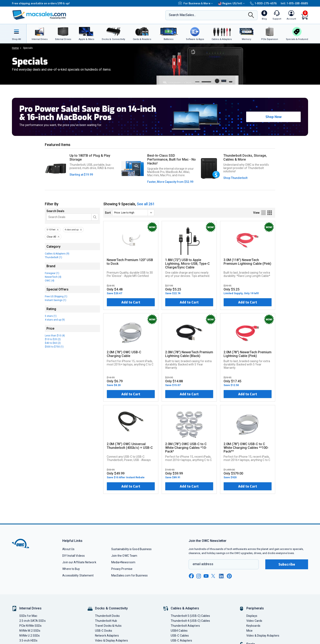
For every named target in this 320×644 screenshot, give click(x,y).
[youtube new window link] (206, 576)
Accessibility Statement (78, 575)
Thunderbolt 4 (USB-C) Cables (190, 621)
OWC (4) (50, 281)
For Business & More (196, 3)
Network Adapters (107, 636)
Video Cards (254, 621)
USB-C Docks (104, 631)
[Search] (251, 15)
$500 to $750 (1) (54, 347)
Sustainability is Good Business (132, 549)
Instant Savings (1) (56, 300)
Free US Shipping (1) (56, 296)
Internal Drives (30, 608)
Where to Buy (71, 569)
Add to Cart (131, 302)
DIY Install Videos (74, 556)
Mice (249, 631)
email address (203, 564)
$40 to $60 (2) (53, 343)
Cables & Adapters (185, 608)
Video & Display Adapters (111, 640)
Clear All (51, 237)
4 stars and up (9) (55, 320)
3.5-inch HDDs (28, 640)
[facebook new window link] (191, 576)
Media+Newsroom (123, 562)
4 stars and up (72, 230)
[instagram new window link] (199, 576)
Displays (252, 616)
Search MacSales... (182, 15)
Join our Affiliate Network (79, 562)
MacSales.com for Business (129, 575)
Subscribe (287, 564)
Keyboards (253, 626)
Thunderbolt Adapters (185, 626)
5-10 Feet (51, 230)
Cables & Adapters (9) (57, 254)
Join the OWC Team (124, 556)
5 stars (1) (51, 316)
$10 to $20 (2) (53, 339)
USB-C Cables (180, 636)
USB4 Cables (179, 631)
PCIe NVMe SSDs (30, 626)
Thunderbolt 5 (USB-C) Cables (190, 616)
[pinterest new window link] (229, 576)
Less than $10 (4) (55, 336)
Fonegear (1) (52, 273)
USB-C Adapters (181, 640)
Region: (232, 3)
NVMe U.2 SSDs (30, 636)
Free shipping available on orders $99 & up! (41, 3)
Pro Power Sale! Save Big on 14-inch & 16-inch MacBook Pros (88, 113)
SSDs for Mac (28, 616)
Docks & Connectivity (111, 608)
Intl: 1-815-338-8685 (294, 3)
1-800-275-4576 (263, 3)
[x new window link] (214, 576)
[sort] (133, 213)
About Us (68, 549)
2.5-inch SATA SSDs (32, 621)
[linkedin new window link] (222, 576)
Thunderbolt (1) (53, 257)
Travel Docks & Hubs (108, 626)
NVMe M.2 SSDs (30, 631)
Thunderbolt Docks (107, 616)
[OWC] (39, 15)
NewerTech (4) (53, 277)
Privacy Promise (122, 569)
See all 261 (146, 204)
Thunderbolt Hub (106, 621)
